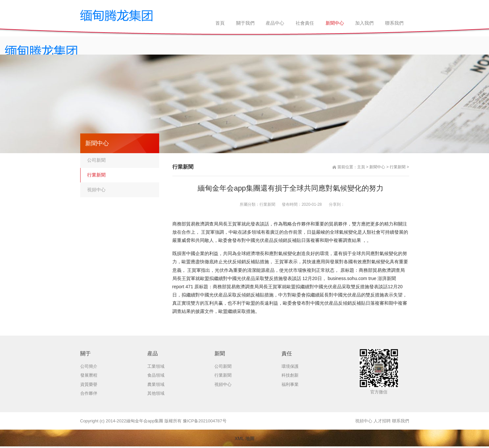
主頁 (361, 167)
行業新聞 (398, 167)
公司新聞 (96, 160)
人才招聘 (382, 421)
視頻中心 (96, 190)
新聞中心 (377, 167)
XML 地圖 (244, 438)
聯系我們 (401, 421)
